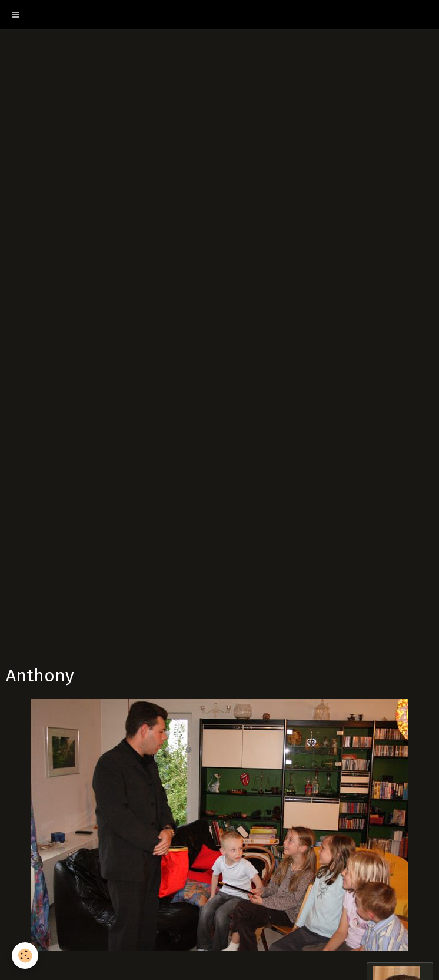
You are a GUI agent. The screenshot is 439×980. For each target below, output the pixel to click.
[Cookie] (25, 956)
